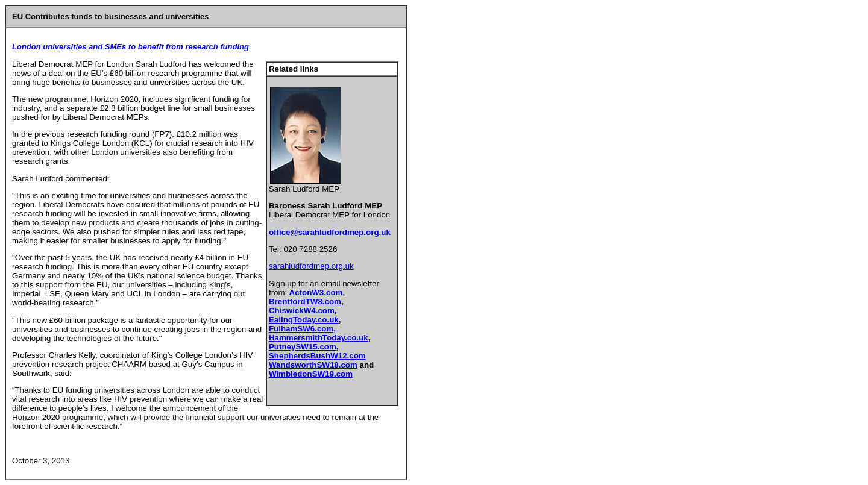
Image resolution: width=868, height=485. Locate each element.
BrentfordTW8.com (305, 302)
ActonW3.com (316, 293)
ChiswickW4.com (302, 311)
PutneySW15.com (303, 347)
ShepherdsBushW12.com (317, 356)
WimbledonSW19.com (311, 374)
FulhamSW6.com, (302, 329)
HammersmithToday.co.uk (319, 338)
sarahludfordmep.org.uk (311, 266)
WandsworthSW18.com (313, 365)
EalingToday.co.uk (304, 320)
